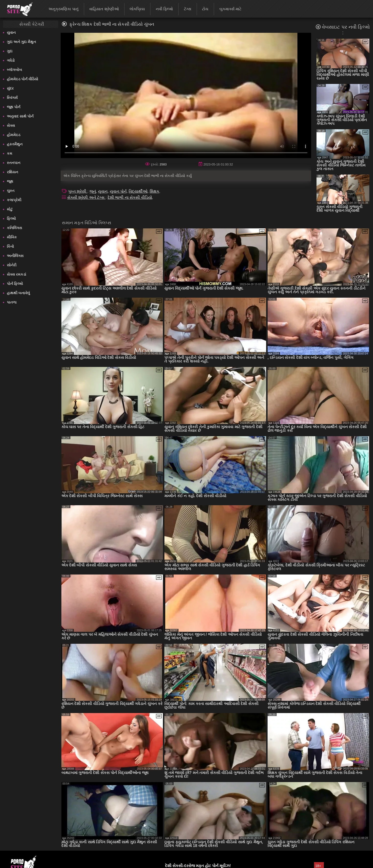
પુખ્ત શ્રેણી (78, 191)
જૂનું (93, 191)
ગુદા (10, 51)
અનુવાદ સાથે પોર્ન (20, 116)
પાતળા (12, 302)
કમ (10, 153)
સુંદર (10, 88)
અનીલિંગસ (15, 256)
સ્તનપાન (14, 163)
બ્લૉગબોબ (14, 70)
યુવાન (11, 32)
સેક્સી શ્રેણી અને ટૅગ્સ (86, 197)
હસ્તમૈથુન (15, 144)
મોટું (10, 209)
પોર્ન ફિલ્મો (15, 284)
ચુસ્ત (11, 191)
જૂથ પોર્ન (14, 107)
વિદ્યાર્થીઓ (138, 191)
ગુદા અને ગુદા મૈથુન (22, 42)
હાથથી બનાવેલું (18, 293)
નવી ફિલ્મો (164, 9)
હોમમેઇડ (14, 135)
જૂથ (10, 181)
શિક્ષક (154, 191)
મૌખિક (12, 237)
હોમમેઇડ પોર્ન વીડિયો (23, 79)
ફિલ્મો (11, 218)
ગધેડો (11, 60)
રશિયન (12, 172)
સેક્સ (11, 125)
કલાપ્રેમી (14, 200)
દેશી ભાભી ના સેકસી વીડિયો (130, 197)
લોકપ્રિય (137, 9)
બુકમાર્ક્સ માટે (230, 9)
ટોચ (205, 9)
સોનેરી (12, 265)
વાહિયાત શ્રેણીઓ (104, 9)
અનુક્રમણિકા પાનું (63, 9)
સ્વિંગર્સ (12, 98)
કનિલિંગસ (14, 228)
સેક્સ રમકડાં (17, 274)
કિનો (10, 246)
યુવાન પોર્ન (118, 191)
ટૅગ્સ (188, 9)
